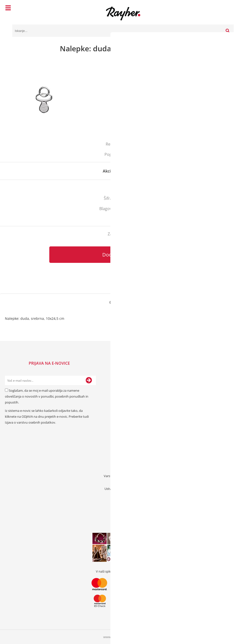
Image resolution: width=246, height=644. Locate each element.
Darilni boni (123, 495)
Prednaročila (123, 508)
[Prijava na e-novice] (89, 380)
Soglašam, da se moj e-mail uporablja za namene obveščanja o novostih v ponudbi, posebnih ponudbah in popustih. (47, 396)
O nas (123, 457)
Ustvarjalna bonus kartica (123, 489)
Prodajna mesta (123, 463)
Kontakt (123, 450)
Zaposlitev (123, 482)
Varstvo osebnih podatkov (123, 476)
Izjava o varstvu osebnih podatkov (30, 422)
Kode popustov (123, 501)
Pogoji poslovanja (123, 470)
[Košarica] (229, 9)
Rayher (140, 209)
